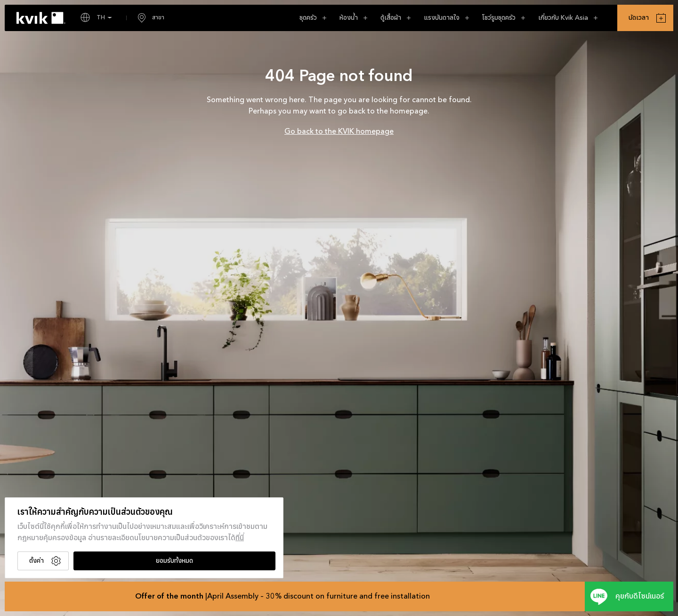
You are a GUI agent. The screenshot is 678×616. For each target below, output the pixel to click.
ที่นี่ (240, 538)
